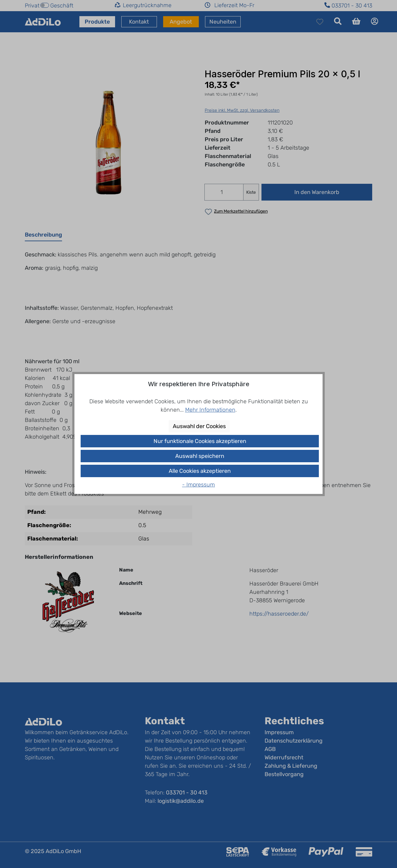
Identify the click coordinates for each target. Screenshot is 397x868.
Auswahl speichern (200, 456)
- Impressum (198, 485)
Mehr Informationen (210, 410)
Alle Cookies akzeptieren (200, 471)
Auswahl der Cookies (199, 426)
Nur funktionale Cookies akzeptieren (200, 441)
